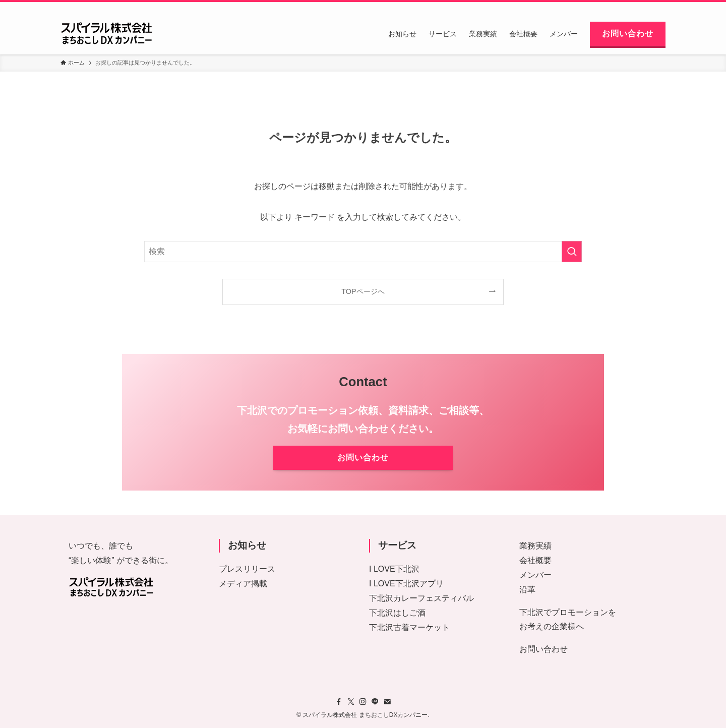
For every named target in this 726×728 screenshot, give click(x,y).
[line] (633, 8)
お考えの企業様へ (552, 626)
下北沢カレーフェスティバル (421, 598)
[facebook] (593, 8)
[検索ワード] (363, 252)
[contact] (646, 8)
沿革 (527, 590)
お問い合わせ (543, 649)
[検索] (659, 8)
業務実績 (535, 546)
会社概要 (535, 560)
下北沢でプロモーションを (568, 612)
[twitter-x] (607, 8)
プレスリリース (247, 569)
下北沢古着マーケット (409, 627)
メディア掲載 (243, 584)
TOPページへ (363, 291)
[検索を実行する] (572, 252)
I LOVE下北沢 (394, 569)
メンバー (535, 575)
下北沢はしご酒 (397, 613)
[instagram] (620, 8)
